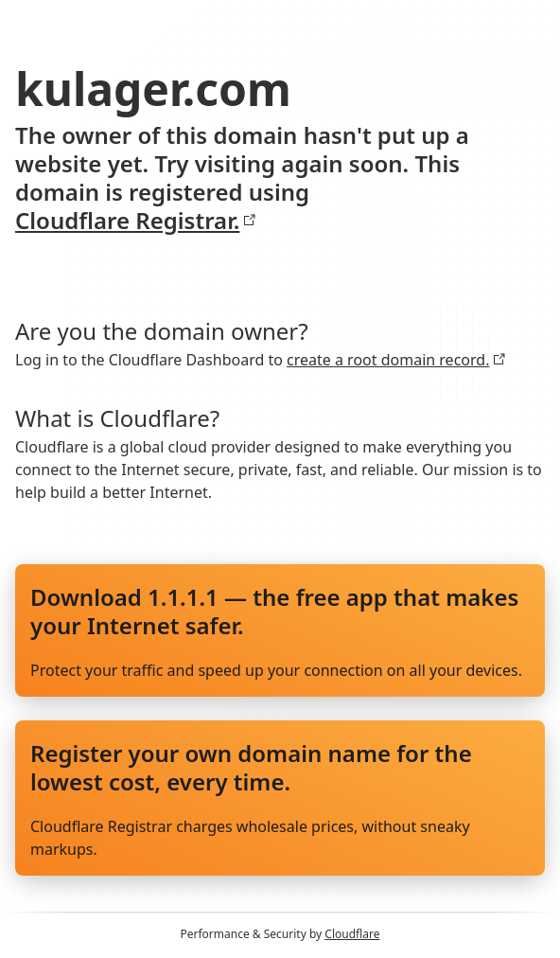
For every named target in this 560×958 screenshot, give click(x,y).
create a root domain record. (396, 360)
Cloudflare (352, 934)
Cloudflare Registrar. (136, 221)
